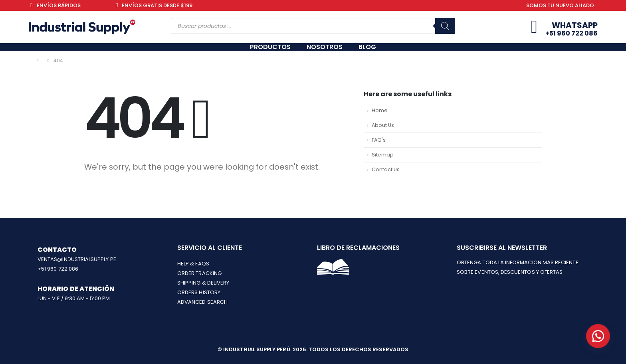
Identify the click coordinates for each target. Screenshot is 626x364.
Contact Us (386, 169)
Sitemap (383, 155)
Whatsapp (575, 25)
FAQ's (379, 140)
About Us (383, 125)
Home (380, 110)
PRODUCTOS (270, 47)
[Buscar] (445, 26)
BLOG (367, 47)
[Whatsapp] (534, 27)
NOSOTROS (325, 47)
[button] (598, 336)
